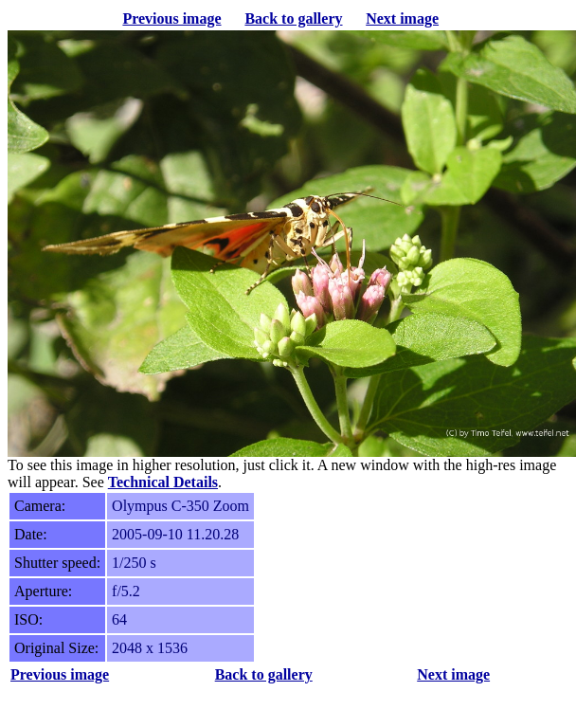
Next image (402, 18)
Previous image (171, 18)
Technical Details (163, 482)
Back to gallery (293, 18)
